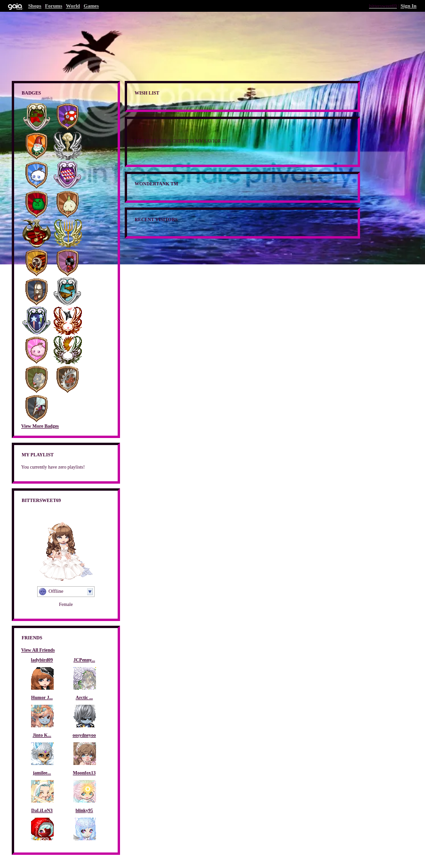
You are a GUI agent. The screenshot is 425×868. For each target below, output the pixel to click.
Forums (54, 6)
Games (91, 6)
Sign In (409, 6)
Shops (35, 6)
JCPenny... (84, 660)
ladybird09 (42, 660)
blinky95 (84, 810)
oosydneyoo (84, 735)
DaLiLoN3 (42, 810)
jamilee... (42, 773)
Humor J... (42, 697)
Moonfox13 (84, 773)
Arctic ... (84, 697)
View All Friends (38, 650)
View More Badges (40, 426)
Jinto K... (42, 735)
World (73, 6)
